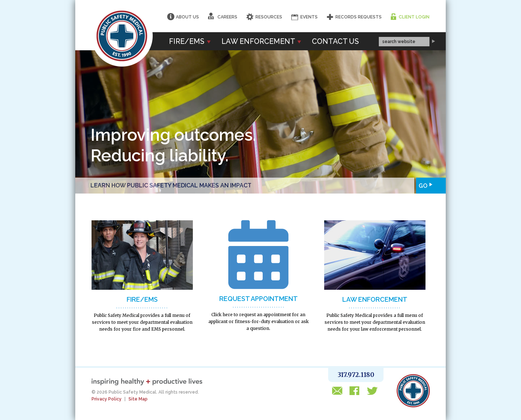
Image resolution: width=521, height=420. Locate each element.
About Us (187, 17)
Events (309, 17)
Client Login (414, 17)
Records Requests (359, 17)
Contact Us (335, 41)
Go (422, 184)
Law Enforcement (261, 41)
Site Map (138, 399)
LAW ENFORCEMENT (375, 299)
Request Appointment (259, 299)
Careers (223, 16)
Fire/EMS (190, 41)
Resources (269, 17)
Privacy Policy (107, 399)
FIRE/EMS (142, 299)
